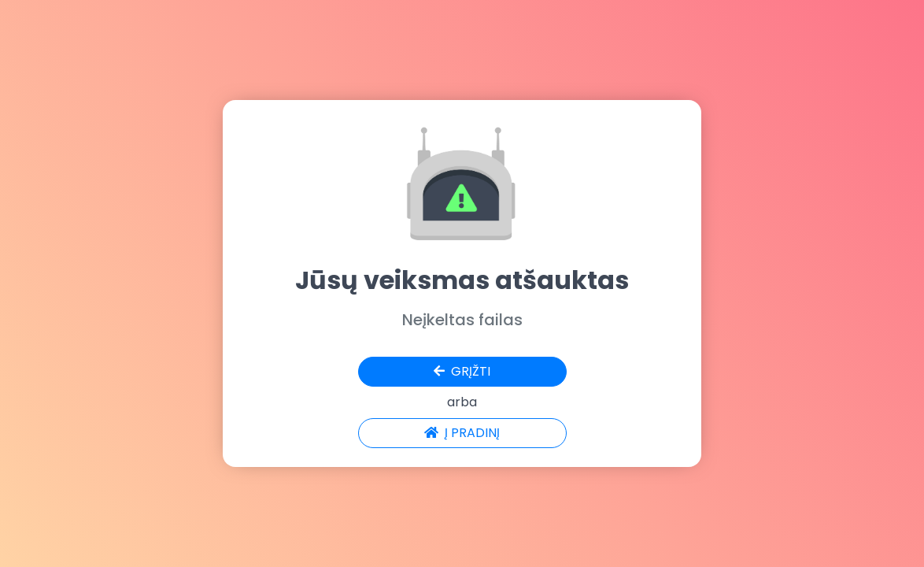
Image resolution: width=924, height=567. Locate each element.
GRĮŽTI (462, 371)
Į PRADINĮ (462, 433)
